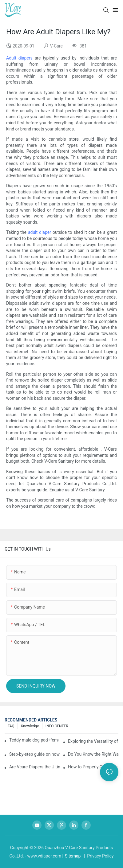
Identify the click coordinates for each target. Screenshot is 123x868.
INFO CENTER (57, 726)
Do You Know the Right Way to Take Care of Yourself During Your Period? (93, 754)
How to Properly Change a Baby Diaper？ (93, 767)
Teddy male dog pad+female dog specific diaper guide (34, 740)
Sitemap (73, 856)
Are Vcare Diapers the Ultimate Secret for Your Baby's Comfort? (34, 767)
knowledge (30, 726)
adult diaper (40, 232)
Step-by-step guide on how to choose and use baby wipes (34, 754)
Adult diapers (19, 58)
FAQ (11, 726)
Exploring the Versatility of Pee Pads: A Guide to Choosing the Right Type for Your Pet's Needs (93, 741)
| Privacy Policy (98, 856)
